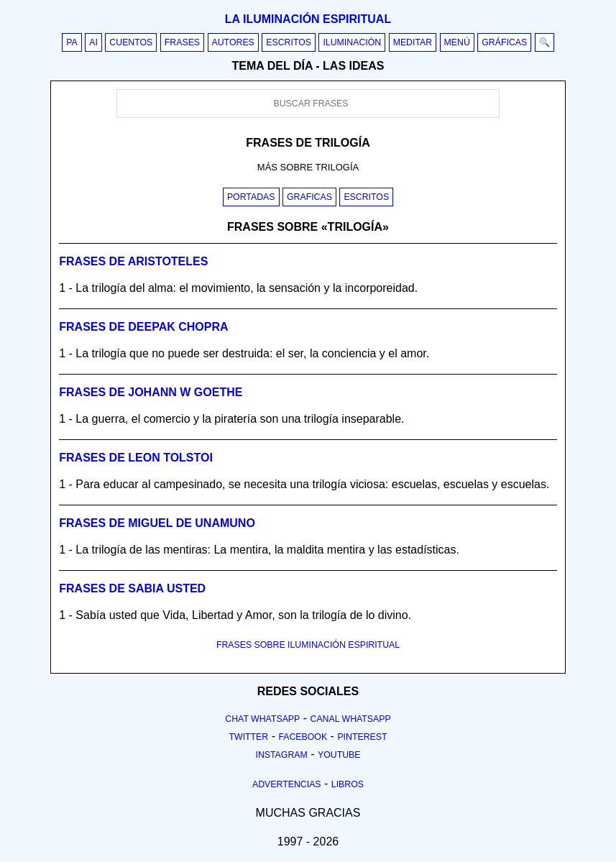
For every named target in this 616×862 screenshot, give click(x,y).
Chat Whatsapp (262, 719)
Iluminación (352, 42)
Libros (348, 784)
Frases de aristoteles (133, 261)
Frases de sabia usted (132, 588)
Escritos (289, 42)
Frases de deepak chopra (143, 327)
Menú (457, 42)
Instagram (281, 755)
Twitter (248, 737)
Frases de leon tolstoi (136, 458)
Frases (182, 42)
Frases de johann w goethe (151, 392)
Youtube (339, 755)
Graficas (309, 197)
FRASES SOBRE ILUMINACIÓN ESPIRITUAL (308, 645)
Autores (233, 42)
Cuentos (131, 42)
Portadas (251, 197)
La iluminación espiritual (308, 19)
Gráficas (504, 42)
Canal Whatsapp (351, 719)
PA (72, 42)
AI (93, 42)
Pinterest (362, 737)
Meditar (413, 42)
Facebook (303, 737)
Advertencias (287, 784)
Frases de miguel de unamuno (157, 523)
